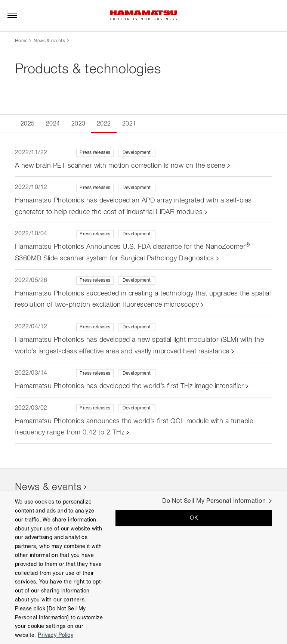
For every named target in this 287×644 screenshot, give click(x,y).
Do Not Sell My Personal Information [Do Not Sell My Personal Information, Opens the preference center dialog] (214, 501)
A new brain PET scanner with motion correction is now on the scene (120, 166)
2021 (129, 124)
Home (21, 41)
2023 (78, 124)
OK (194, 518)
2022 (104, 124)
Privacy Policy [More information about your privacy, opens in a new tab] (55, 635)
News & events (49, 41)
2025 (28, 124)
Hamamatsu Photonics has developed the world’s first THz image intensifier (129, 386)
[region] (143, 567)
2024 (53, 124)
